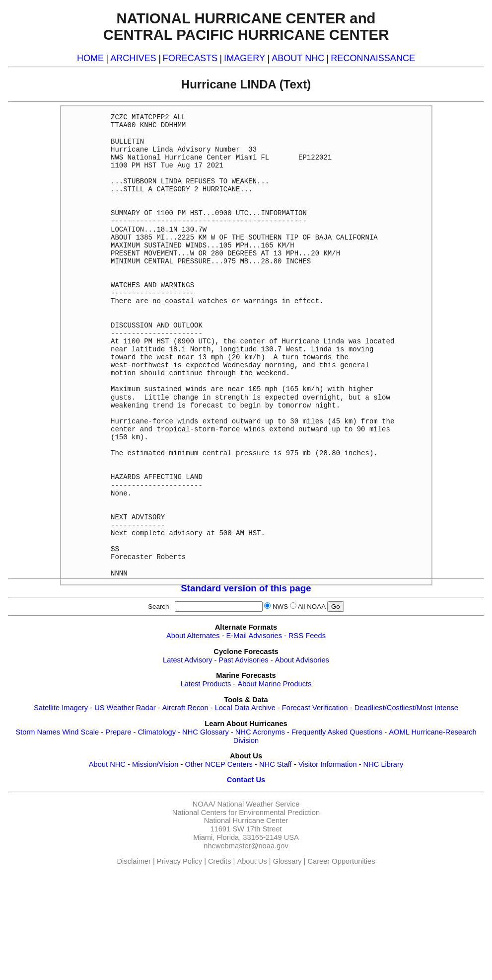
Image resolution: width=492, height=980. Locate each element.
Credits (219, 861)
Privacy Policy (179, 861)
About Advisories (302, 660)
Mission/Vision (155, 764)
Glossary (287, 861)
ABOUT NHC (298, 58)
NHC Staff (276, 764)
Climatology (157, 732)
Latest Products (206, 684)
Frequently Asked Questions (337, 732)
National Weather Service (258, 804)
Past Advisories (244, 660)
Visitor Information (328, 764)
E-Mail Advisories (254, 636)
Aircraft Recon (185, 708)
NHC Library (384, 764)
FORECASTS (190, 58)
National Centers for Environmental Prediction (246, 813)
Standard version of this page (246, 588)
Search (160, 607)
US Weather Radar (125, 708)
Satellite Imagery (61, 708)
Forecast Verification (315, 708)
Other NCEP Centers (219, 764)
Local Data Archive (245, 708)
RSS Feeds (307, 636)
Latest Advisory (187, 660)
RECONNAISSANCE (373, 58)
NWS (280, 607)
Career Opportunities (341, 861)
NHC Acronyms (260, 732)
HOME (90, 58)
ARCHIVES (133, 58)
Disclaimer (134, 861)
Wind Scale (80, 732)
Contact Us (246, 780)
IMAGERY (245, 58)
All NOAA (312, 607)
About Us (252, 861)
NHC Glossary (206, 732)
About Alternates (193, 636)
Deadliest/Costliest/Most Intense (406, 708)
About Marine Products (274, 684)
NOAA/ (204, 804)
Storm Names (38, 732)
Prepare (118, 732)
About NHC (107, 764)
